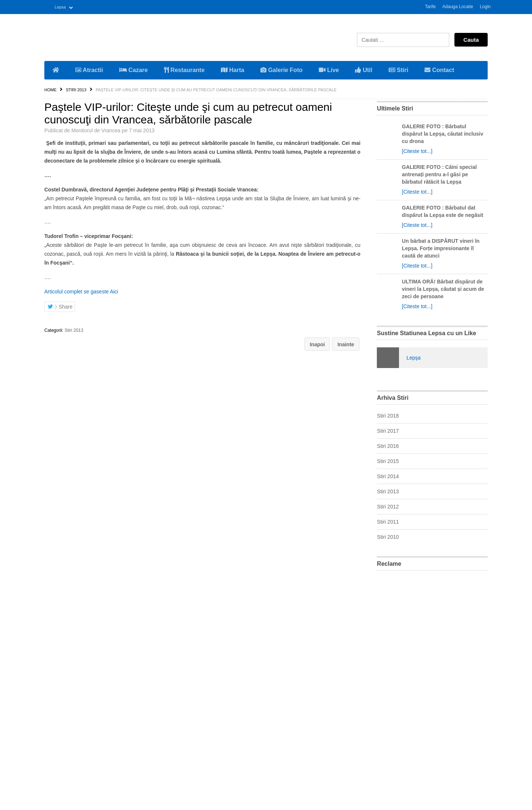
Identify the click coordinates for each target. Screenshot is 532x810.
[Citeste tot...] (417, 150)
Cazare (134, 69)
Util (364, 69)
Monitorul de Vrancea (96, 130)
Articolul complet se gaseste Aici (81, 291)
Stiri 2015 (388, 460)
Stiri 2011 (388, 521)
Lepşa (413, 357)
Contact (439, 69)
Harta (233, 69)
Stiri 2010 (388, 536)
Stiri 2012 (388, 506)
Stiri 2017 (388, 430)
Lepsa (62, 7)
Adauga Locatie (458, 7)
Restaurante (184, 69)
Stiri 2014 (388, 476)
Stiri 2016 (388, 445)
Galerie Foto (282, 69)
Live (329, 69)
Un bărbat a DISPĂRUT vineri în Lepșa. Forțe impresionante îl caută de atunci (441, 248)
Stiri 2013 (76, 89)
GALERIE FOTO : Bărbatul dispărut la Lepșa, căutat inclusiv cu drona (443, 133)
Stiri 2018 (388, 415)
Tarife (430, 7)
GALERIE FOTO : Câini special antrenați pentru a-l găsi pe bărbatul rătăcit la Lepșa (439, 174)
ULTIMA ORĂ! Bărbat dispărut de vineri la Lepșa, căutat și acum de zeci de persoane (443, 288)
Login (485, 7)
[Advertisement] (432, 687)
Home (50, 89)
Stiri (399, 69)
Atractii (89, 69)
